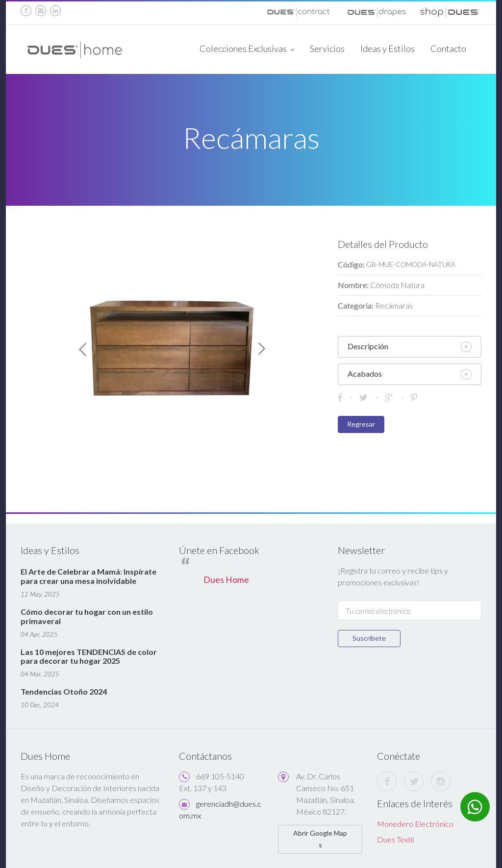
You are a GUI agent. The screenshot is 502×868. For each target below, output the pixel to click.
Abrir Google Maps (320, 839)
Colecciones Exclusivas (247, 49)
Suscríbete (369, 638)
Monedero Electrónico (415, 824)
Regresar (361, 424)
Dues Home (226, 580)
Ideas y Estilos (388, 48)
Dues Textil (395, 839)
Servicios (327, 48)
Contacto (448, 48)
